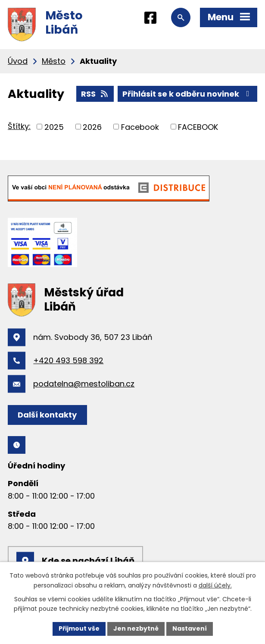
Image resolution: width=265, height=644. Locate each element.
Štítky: (19, 126)
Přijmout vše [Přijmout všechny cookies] (79, 628)
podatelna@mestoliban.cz (84, 384)
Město (54, 61)
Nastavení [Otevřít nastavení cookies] (190, 628)
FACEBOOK (198, 127)
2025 (54, 127)
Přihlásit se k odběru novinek (188, 94)
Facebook (140, 127)
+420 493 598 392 (68, 360)
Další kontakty (47, 415)
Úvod (18, 61)
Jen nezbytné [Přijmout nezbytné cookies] (136, 628)
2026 (92, 127)
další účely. (215, 585)
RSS (95, 94)
